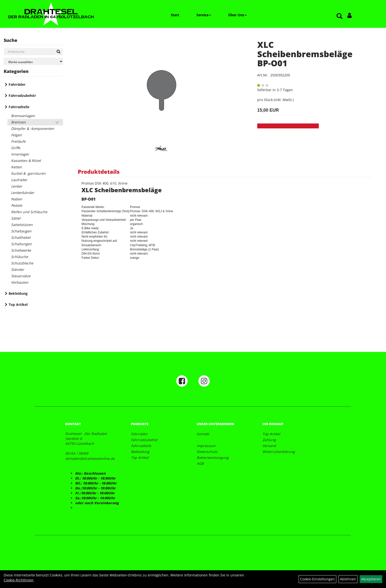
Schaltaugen (21, 231)
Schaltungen (21, 244)
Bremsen (18, 122)
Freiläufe (18, 141)
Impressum (206, 446)
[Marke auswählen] (33, 61)
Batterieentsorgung (213, 458)
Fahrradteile (19, 107)
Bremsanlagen (23, 116)
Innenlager (20, 154)
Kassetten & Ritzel (26, 161)
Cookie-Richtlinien (19, 580)
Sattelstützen (22, 225)
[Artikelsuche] (339, 16)
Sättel (16, 218)
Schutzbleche (22, 263)
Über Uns (237, 15)
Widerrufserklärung (279, 452)
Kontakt (203, 434)
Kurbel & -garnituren (28, 173)
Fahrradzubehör (22, 95)
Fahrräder (17, 84)
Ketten (16, 167)
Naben (17, 199)
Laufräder (19, 180)
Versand (269, 446)
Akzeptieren (371, 579)
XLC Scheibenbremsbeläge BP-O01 (305, 54)
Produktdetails (99, 172)
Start (175, 15)
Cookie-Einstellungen (317, 579)
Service (204, 15)
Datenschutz (207, 452)
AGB (200, 463)
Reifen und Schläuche (29, 212)
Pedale (17, 205)
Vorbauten (20, 282)
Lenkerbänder (23, 193)
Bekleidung (18, 293)
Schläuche (20, 257)
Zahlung (269, 440)
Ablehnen (348, 579)
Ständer (18, 269)
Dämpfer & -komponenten (33, 129)
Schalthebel (21, 237)
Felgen (16, 135)
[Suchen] (58, 52)
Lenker (17, 186)
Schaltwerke (21, 250)
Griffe (16, 148)
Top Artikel (18, 304)
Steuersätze (21, 276)
